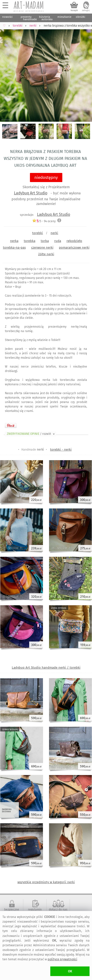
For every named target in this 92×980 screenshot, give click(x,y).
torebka (30, 241)
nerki (54, 233)
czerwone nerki (42, 247)
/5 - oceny (44, 221)
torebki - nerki (61, 449)
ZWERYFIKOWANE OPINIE (31, 434)
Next (84, 73)
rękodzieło (74, 241)
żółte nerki (46, 254)
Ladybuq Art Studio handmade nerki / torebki (46, 667)
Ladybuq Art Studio (31, 193)
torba (45, 241)
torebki (38, 233)
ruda (58, 241)
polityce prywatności (62, 959)
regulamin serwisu (35, 911)
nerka (14, 241)
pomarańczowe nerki (74, 247)
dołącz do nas (58, 910)
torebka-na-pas (14, 247)
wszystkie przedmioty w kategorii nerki (46, 882)
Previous (8, 73)
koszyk (74, 10)
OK (70, 971)
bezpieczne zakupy (12, 911)
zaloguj (86, 10)
